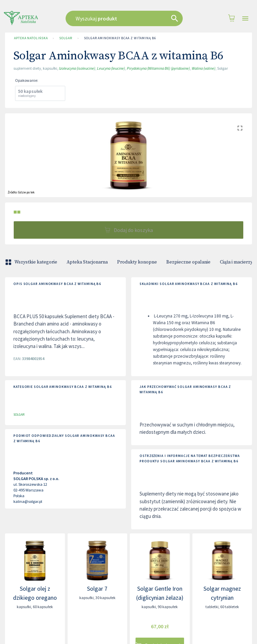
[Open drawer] (245, 19)
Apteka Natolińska (31, 38)
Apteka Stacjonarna (87, 262)
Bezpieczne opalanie (188, 262)
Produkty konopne (137, 262)
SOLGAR (66, 38)
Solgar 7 (97, 589)
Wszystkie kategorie (32, 262)
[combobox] (127, 18)
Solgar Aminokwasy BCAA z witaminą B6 (120, 38)
